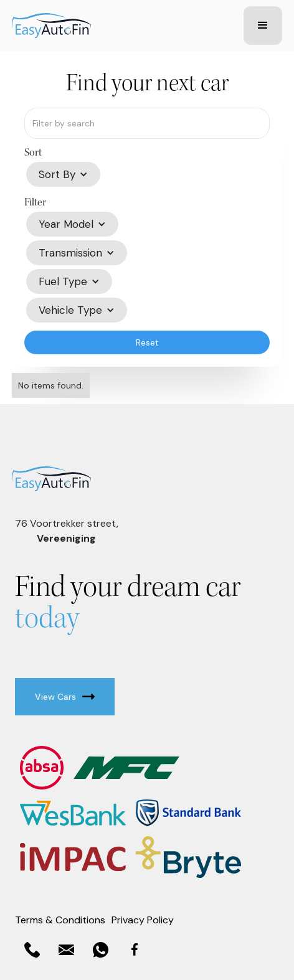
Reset (147, 342)
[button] (263, 26)
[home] (125, 26)
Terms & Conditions (60, 920)
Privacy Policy (143, 920)
